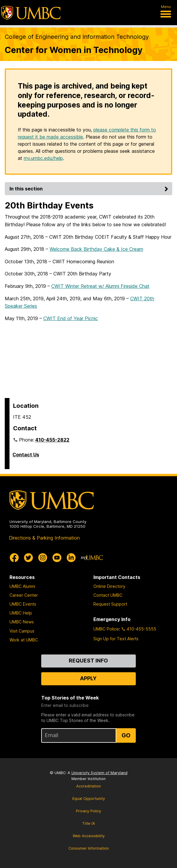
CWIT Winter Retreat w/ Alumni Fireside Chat (100, 286)
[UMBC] (31, 13)
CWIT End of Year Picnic (71, 318)
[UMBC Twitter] (28, 558)
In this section (90, 189)
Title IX (88, 823)
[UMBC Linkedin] (71, 558)
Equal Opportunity (89, 799)
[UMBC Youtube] (57, 558)
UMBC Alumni (22, 586)
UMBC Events (23, 604)
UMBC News (22, 622)
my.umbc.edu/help (43, 158)
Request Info (88, 661)
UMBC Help (21, 613)
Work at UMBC (24, 640)
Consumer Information (89, 848)
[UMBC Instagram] (43, 558)
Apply (88, 678)
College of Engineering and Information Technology (77, 37)
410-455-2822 (52, 440)
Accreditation (88, 786)
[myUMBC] (92, 558)
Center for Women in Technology (74, 50)
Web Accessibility (89, 836)
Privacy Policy (88, 811)
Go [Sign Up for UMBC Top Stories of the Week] (126, 735)
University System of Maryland (99, 773)
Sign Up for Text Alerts (116, 639)
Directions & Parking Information (44, 538)
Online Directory (109, 586)
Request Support (110, 604)
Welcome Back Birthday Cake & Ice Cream (96, 249)
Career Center (24, 595)
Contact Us (26, 455)
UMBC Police (106, 629)
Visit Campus (22, 631)
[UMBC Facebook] (14, 558)
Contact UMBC (108, 595)
